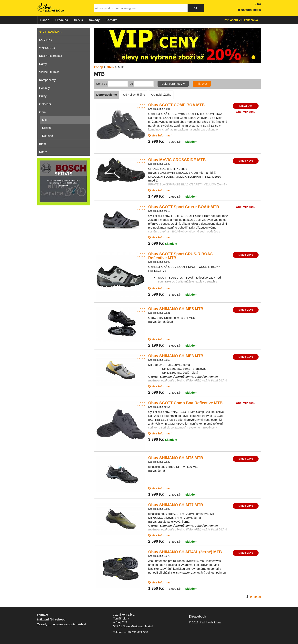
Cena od (102, 84)
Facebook (197, 616)
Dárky (43, 152)
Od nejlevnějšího (134, 95)
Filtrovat (202, 84)
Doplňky (45, 88)
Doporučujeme (107, 95)
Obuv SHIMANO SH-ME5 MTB (176, 309)
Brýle (43, 144)
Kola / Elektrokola (51, 56)
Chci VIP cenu (246, 112)
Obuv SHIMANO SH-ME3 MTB (176, 356)
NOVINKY (46, 40)
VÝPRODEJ (47, 48)
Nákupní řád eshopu (51, 619)
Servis (79, 20)
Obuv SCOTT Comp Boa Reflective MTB (185, 403)
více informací (160, 135)
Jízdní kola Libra (51, 7)
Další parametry (173, 84)
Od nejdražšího (161, 95)
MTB (45, 120)
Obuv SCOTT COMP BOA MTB (176, 105)
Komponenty (47, 80)
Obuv (43, 112)
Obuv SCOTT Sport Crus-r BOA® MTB (184, 207)
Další (257, 597)
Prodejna (62, 20)
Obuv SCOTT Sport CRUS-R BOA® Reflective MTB (180, 256)
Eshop (45, 20)
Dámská (48, 136)
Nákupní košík (249, 10)
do (131, 84)
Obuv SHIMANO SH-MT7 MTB (176, 505)
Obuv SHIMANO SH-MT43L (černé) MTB (185, 552)
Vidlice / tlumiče (49, 72)
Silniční (47, 128)
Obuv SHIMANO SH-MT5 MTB (176, 458)
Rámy (43, 64)
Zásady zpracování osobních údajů (62, 624)
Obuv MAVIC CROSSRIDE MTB (177, 160)
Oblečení (45, 104)
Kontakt (111, 20)
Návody (94, 20)
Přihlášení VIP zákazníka (241, 20)
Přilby (43, 96)
